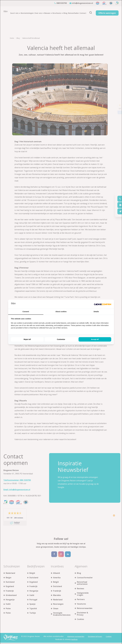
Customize (61, 339)
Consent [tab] (26, 312)
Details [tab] (96, 312)
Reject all (27, 339)
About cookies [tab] (61, 312)
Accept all (95, 339)
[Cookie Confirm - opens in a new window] (103, 304)
